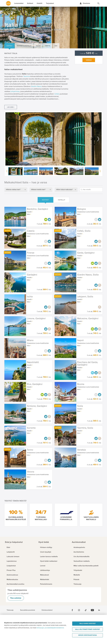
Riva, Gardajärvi (35, 384)
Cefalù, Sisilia (84, 231)
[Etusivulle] (8, 3)
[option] (53, 139)
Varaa (89, 60)
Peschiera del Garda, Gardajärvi (88, 364)
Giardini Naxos (36, 86)
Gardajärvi (32, 275)
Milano (30, 340)
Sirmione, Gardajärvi (37, 406)
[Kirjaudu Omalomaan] (85, 3)
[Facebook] (72, 610)
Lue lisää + (11, 107)
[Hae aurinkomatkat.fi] (98, 3)
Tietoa (38, 46)
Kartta (48, 46)
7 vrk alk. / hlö (89, 54)
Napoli (80, 340)
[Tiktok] (86, 610)
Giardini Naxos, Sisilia (88, 275)
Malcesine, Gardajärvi (88, 319)
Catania (31, 231)
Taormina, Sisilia (85, 428)
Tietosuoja (10, 610)
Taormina (27, 76)
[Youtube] (92, 610)
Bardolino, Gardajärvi (37, 209)
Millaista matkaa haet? (13, 190)
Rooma (81, 384)
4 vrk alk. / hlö (44, 246)
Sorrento (31, 428)
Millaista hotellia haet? (38, 190)
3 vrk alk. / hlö (44, 268)
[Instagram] (79, 610)
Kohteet (45, 200)
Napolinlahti (33, 362)
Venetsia (81, 450)
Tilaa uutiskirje (16, 598)
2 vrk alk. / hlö (94, 224)
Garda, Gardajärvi (86, 253)
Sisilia (80, 406)
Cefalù (57, 94)
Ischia (30, 297)
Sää (56, 46)
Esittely (9, 46)
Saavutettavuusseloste (28, 610)
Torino (30, 450)
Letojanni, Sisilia (85, 297)
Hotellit (62, 200)
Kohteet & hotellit (24, 46)
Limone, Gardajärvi (36, 319)
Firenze (31, 253)
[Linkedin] (99, 610)
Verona (31, 472)
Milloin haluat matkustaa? (64, 190)
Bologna (81, 209)
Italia (28, 214)
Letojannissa (15, 91)
